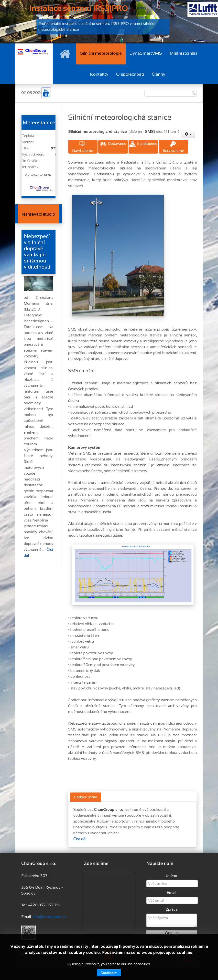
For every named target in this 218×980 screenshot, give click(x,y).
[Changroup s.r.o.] (34, 52)
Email (171, 892)
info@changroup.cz (49, 917)
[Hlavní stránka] (65, 54)
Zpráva (172, 909)
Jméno (172, 876)
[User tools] (188, 134)
